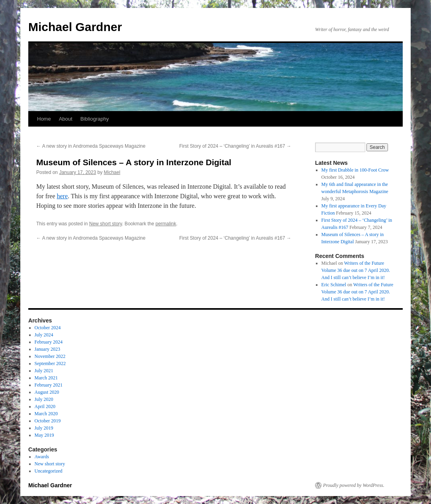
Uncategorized (49, 471)
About (66, 119)
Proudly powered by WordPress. (354, 485)
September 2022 (50, 363)
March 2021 (46, 378)
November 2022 (50, 356)
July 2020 (44, 399)
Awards (42, 457)
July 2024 (44, 335)
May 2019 (44, 435)
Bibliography (95, 119)
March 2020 (46, 414)
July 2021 (44, 371)
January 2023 (47, 349)
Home (44, 119)
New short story (106, 224)
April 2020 (45, 406)
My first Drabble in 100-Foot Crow (355, 170)
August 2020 (47, 392)
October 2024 (48, 328)
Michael (112, 172)
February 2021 (49, 385)
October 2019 (48, 421)
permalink (166, 224)
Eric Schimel (334, 285)
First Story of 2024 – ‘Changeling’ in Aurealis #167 (235, 146)
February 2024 (49, 342)
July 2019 (44, 428)
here (63, 196)
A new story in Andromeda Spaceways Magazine (91, 146)
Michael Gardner (75, 27)
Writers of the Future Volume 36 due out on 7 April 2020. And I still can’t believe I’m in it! (356, 270)
